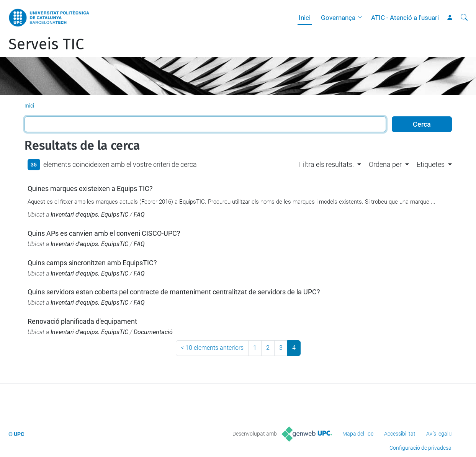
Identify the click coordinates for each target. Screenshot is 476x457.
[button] (362, 18)
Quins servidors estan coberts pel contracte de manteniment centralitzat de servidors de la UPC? (174, 292)
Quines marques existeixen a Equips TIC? (90, 189)
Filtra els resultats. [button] (326, 164)
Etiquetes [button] (431, 164)
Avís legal (437, 434)
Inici (305, 18)
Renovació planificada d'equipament (82, 321)
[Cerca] (464, 18)
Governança (338, 18)
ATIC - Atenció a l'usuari (405, 18)
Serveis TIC (46, 44)
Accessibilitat (400, 434)
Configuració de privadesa (420, 448)
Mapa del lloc (358, 434)
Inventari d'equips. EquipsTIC (89, 215)
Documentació (153, 332)
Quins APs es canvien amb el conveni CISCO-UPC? (104, 233)
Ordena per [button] (385, 164)
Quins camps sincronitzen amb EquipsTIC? (92, 263)
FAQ (139, 215)
